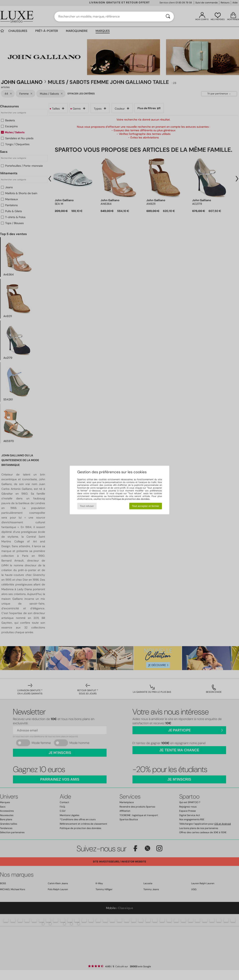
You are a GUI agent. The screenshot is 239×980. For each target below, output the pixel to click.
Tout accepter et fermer (145, 506)
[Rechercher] (168, 17)
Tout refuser (87, 506)
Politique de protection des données (131, 499)
